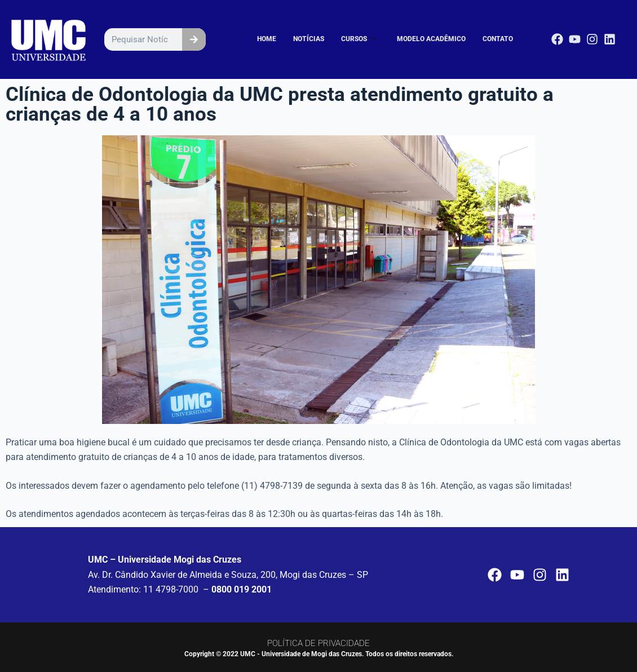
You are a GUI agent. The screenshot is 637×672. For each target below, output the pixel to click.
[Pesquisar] (194, 39)
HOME (281, 39)
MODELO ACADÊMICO (437, 39)
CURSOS (369, 39)
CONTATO (499, 39)
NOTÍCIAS (321, 39)
